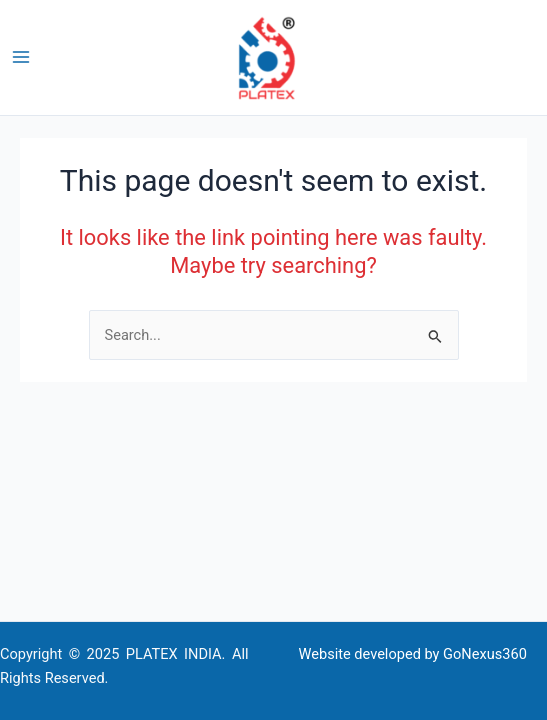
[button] (538, 57)
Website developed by (369, 654)
